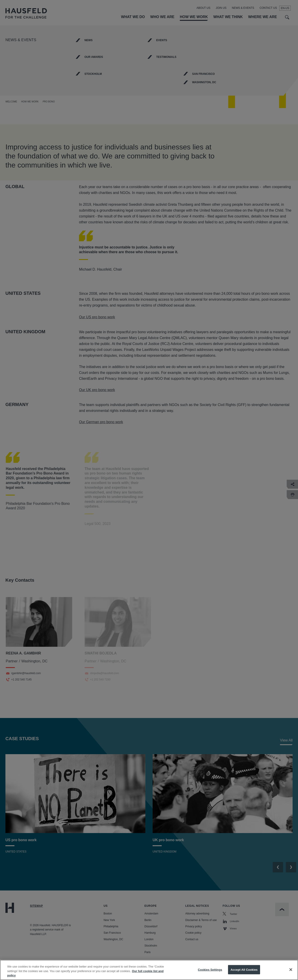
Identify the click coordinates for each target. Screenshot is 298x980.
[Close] (291, 970)
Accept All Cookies (244, 969)
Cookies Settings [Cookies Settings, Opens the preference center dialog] (210, 969)
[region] (149, 970)
